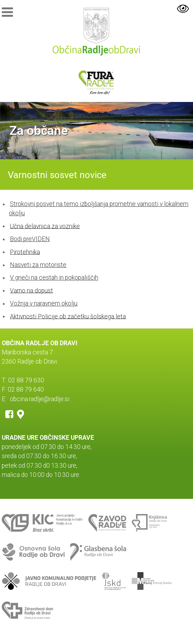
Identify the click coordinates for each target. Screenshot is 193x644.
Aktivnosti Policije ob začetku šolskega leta (68, 316)
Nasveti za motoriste (38, 265)
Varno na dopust (31, 290)
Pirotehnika (25, 252)
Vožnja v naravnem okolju (44, 303)
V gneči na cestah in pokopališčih (54, 278)
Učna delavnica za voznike (45, 226)
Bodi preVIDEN (30, 239)
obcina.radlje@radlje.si (40, 399)
